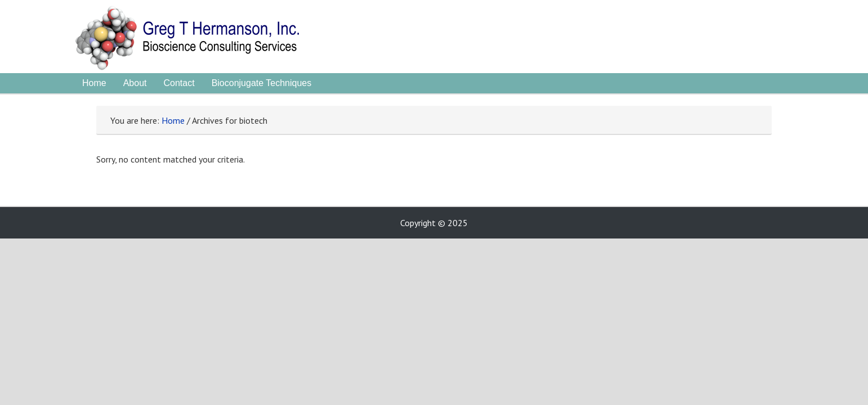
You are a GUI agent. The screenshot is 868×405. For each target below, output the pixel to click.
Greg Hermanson (214, 39)
